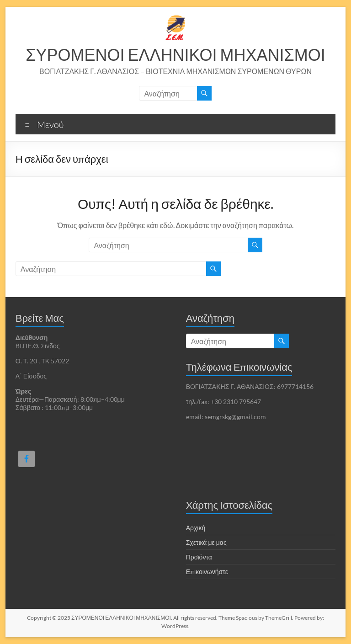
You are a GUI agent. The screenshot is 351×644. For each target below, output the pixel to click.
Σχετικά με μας (206, 542)
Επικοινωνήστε (207, 572)
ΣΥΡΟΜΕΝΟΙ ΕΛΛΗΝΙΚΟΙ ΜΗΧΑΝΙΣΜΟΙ (175, 54)
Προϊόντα (199, 557)
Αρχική (196, 528)
